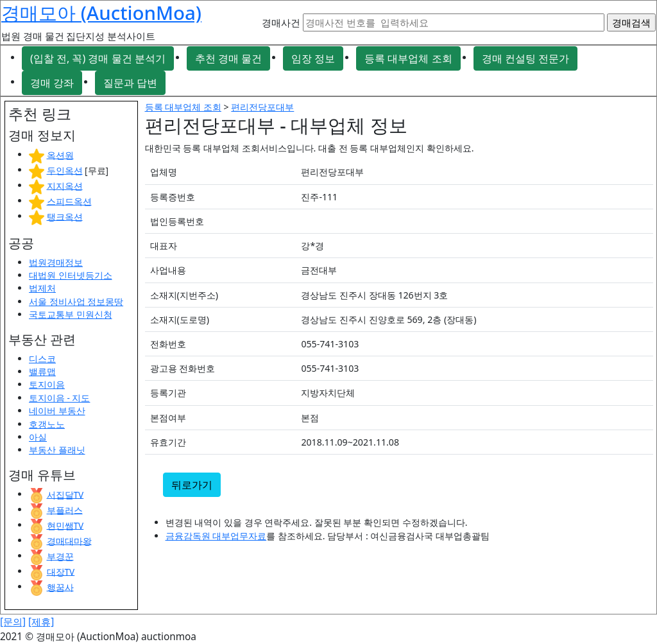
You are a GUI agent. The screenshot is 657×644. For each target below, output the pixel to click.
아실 (38, 437)
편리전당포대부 (262, 107)
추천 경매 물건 (228, 58)
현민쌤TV (65, 525)
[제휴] (41, 622)
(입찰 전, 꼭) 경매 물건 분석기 (98, 58)
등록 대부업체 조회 (408, 58)
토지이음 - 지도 (59, 398)
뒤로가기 (192, 485)
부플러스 (65, 509)
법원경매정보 (56, 262)
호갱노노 (47, 424)
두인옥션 (65, 170)
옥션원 (60, 154)
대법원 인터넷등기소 (71, 275)
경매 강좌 (52, 83)
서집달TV (65, 494)
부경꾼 (60, 556)
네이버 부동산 (57, 411)
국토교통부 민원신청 (71, 314)
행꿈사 (60, 587)
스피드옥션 (69, 201)
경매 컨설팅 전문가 (525, 58)
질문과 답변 (130, 83)
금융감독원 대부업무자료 (216, 536)
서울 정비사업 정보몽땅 (76, 301)
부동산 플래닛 (57, 450)
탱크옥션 (65, 216)
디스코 (42, 359)
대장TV (61, 571)
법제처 (42, 288)
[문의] (13, 622)
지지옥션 (65, 185)
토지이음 (47, 384)
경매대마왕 (69, 540)
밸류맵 (42, 371)
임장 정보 (313, 58)
